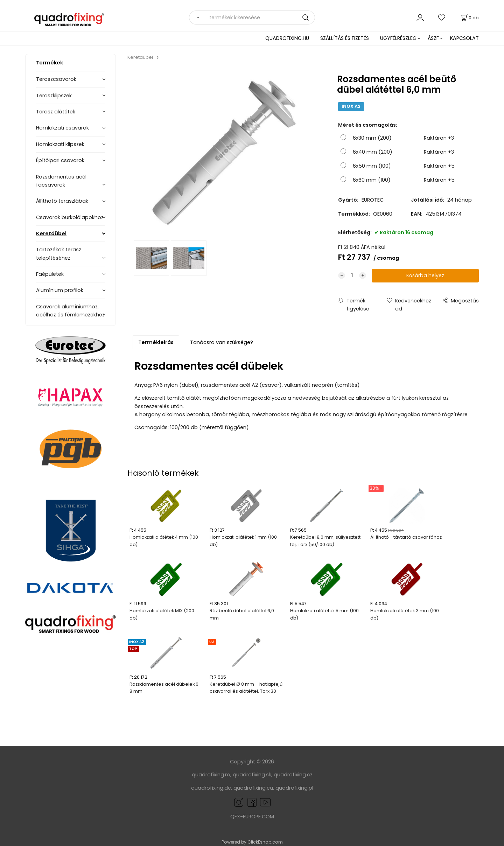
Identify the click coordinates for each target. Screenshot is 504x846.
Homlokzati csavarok (62, 128)
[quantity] (352, 276)
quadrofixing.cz (293, 775)
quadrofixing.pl (294, 788)
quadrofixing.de (211, 788)
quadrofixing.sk (252, 775)
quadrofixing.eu (253, 788)
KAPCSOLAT (464, 38)
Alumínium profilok (60, 290)
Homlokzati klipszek (60, 144)
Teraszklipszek (54, 96)
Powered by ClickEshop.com (252, 842)
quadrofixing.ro (211, 775)
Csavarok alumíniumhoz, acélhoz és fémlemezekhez (70, 311)
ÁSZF (433, 38)
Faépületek (50, 274)
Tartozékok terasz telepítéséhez (59, 254)
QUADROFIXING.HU (287, 38)
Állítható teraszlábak (62, 201)
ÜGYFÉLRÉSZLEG (398, 38)
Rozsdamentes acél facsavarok (61, 181)
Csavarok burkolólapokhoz (70, 217)
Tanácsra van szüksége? (222, 342)
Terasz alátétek (56, 112)
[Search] (197, 18)
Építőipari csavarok (60, 160)
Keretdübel (51, 233)
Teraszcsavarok (56, 79)
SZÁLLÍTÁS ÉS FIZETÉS (345, 38)
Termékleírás (156, 342)
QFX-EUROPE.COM (252, 817)
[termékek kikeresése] (260, 18)
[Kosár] (469, 18)
